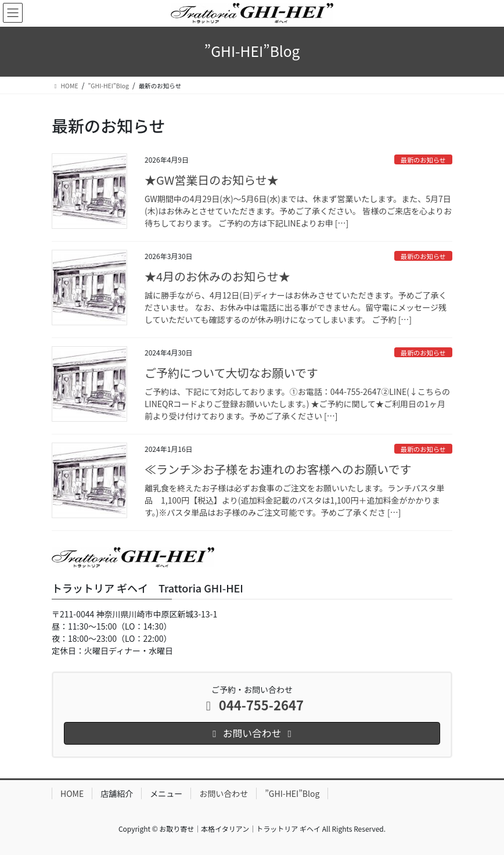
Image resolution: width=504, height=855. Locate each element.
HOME (72, 793)
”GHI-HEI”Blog (292, 793)
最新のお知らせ (423, 160)
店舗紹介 (117, 793)
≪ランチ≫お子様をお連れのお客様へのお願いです (278, 469)
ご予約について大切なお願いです (231, 373)
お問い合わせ (224, 793)
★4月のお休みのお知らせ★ (217, 276)
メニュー (166, 793)
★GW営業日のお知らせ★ (212, 180)
